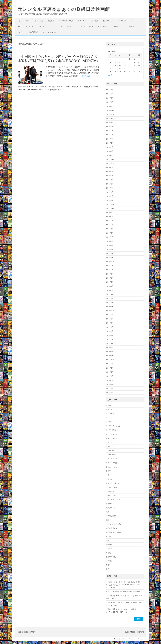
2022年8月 (110, 270)
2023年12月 (110, 204)
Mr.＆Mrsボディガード (37, 90)
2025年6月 (110, 131)
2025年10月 (110, 114)
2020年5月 (110, 380)
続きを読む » (87, 76)
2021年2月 (110, 343)
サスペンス (29, 26)
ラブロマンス (111, 491)
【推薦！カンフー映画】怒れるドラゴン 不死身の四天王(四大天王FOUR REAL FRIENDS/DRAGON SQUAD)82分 (124, 585)
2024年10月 (110, 163)
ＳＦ (19, 26)
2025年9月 (110, 118)
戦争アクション (103, 26)
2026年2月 (110, 98)
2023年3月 (110, 241)
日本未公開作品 (112, 516)
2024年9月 (110, 168)
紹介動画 (109, 549)
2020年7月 (110, 372)
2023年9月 (110, 217)
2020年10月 (110, 360)
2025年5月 (110, 135)
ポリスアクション (65, 26)
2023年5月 (110, 233)
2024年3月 (110, 192)
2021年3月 (110, 339)
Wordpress (142, 639)
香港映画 (51, 21)
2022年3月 (110, 290)
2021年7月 (110, 323)
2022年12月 (110, 253)
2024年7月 (110, 176)
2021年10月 (110, 311)
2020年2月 (110, 392)
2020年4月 (110, 384)
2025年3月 (110, 143)
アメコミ (109, 422)
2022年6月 (110, 278)
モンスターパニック (50, 32)
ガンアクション (112, 438)
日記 (19, 21)
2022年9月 (110, 266)
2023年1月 (110, 249)
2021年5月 (110, 331)
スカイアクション (112, 459)
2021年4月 (110, 335)
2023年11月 (110, 208)
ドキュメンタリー (112, 467)
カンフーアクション (52, 87)
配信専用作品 (33, 32)
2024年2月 (110, 196)
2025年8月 (110, 122)
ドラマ (52, 26)
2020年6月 (110, 376)
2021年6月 (110, 327)
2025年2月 (110, 147)
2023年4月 (110, 237)
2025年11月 (110, 110)
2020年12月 (110, 352)
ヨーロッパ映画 (112, 487)
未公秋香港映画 (112, 528)
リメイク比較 (111, 495)
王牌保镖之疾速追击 (54, 90)
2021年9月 (110, 315)
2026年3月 (110, 94)
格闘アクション (109, 21)
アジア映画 (94, 21)
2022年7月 (110, 274)
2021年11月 (110, 307)
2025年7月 (110, 127)
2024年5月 (110, 184)
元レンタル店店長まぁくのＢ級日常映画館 (64, 9)
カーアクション (112, 434)
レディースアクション (85, 26)
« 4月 (110, 75)
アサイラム (110, 410)
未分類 (108, 536)
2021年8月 (110, 319)
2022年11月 (110, 257)
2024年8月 (110, 172)
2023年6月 (110, 229)
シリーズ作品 (111, 454)
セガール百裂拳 (112, 463)
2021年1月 (110, 348)
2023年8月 (110, 221)
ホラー (134, 21)
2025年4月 (110, 139)
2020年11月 (110, 356)
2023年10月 (110, 213)
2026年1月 (110, 102)
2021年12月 (110, 302)
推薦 (27, 21)
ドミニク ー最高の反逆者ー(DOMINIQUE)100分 (123, 591)
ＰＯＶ (20, 32)
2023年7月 (110, 225)
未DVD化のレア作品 (66, 21)
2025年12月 (110, 106)
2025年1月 (110, 151)
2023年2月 (110, 245)
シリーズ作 (82, 21)
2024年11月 (110, 159)
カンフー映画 (38, 21)
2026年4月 (110, 90)
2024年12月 (110, 155)
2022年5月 (110, 282)
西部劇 (132, 26)
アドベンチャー (112, 418)
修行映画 (109, 504)
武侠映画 (109, 544)
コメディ (41, 26)
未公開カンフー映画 (113, 532)
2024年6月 (110, 180)
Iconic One (118, 639)
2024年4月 (110, 188)
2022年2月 (110, 294)
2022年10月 (110, 262)
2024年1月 (110, 200)
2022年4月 (110, 286)
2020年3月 (110, 388)
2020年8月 (110, 368)
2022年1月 (110, 298)
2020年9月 (110, 364)
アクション (123, 21)
